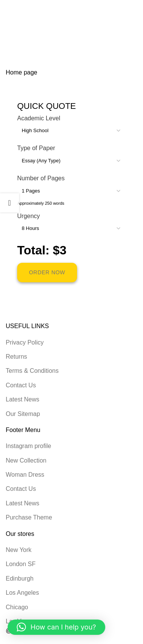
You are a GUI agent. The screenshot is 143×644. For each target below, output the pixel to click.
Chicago (17, 607)
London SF (21, 564)
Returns (16, 357)
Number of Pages (41, 178)
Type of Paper (36, 148)
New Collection (26, 460)
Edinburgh (20, 578)
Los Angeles (22, 593)
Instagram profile (28, 446)
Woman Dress (25, 475)
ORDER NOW (47, 272)
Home (14, 42)
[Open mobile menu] (127, 8)
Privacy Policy (25, 342)
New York (19, 550)
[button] (56, 627)
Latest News (22, 399)
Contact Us (21, 385)
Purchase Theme (29, 517)
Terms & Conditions (32, 371)
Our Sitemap (23, 414)
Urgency (29, 216)
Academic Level (39, 118)
